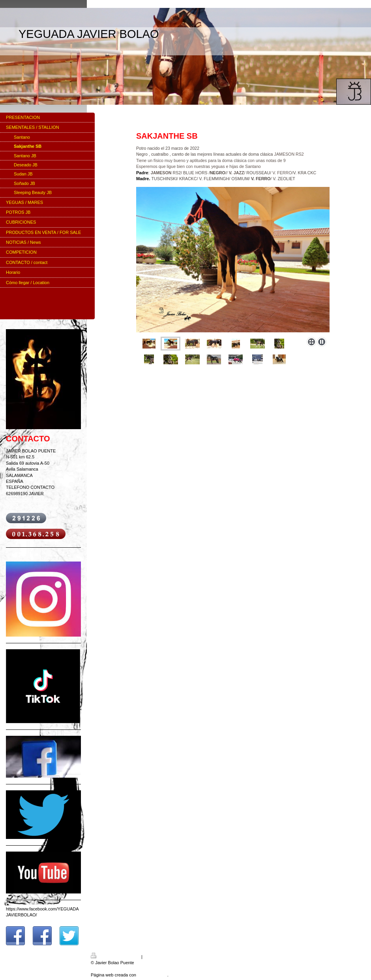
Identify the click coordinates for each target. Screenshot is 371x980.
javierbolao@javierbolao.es (32, 506)
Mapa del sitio (157, 957)
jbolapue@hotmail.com (28, 499)
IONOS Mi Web (152, 975)
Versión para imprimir (116, 957)
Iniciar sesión (354, 955)
